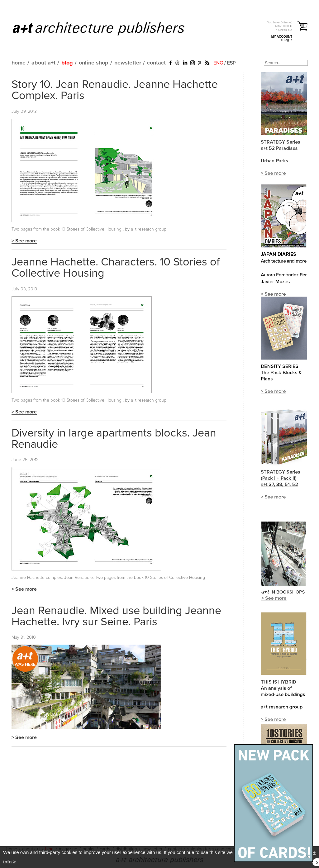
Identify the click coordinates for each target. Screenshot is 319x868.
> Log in (287, 40)
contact (156, 63)
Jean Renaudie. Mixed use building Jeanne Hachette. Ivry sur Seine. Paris (116, 617)
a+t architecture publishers (106, 28)
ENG (218, 63)
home (19, 63)
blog (67, 63)
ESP (231, 63)
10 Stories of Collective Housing (92, 229)
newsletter (128, 63)
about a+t (43, 63)
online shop (94, 63)
